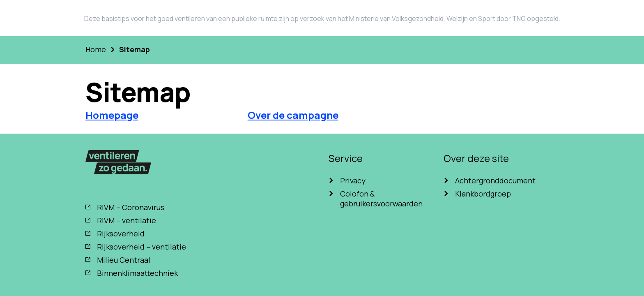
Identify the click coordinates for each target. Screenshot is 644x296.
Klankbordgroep (483, 194)
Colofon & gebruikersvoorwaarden (381, 199)
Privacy (353, 180)
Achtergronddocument (495, 180)
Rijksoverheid (121, 234)
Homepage (112, 115)
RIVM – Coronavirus (131, 207)
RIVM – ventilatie (126, 220)
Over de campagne (293, 115)
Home (96, 49)
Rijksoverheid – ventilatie (141, 247)
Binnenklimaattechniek (137, 273)
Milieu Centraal (124, 260)
